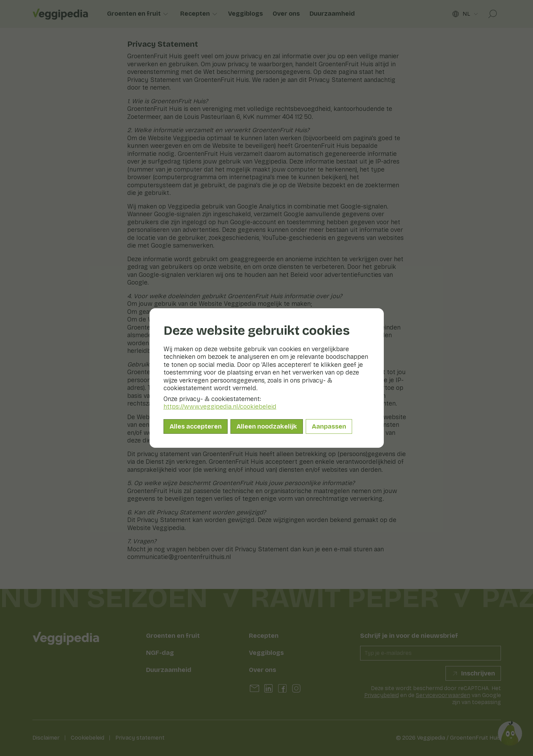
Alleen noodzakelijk (267, 426)
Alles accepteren (196, 426)
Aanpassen (329, 426)
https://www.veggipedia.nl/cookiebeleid (220, 407)
